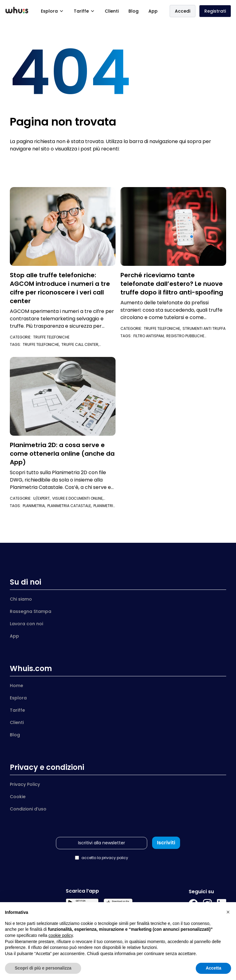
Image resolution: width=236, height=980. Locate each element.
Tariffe (84, 11)
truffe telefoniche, (42, 344)
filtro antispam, (150, 336)
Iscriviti (166, 843)
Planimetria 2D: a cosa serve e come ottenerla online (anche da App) (62, 454)
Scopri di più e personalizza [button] (43, 968)
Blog (134, 11)
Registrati (215, 11)
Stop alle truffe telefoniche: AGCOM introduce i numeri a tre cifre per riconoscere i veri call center (60, 288)
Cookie (18, 797)
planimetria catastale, (70, 506)
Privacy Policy (25, 784)
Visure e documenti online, (57, 501)
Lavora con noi (26, 624)
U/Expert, (43, 498)
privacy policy (115, 858)
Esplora (52, 11)
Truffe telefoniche (51, 337)
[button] (228, 912)
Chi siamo (21, 599)
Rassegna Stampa (31, 611)
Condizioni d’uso (28, 809)
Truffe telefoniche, (163, 328)
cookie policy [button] (61, 935)
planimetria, (35, 506)
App (153, 11)
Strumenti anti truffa (204, 328)
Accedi (183, 11)
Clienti (112, 11)
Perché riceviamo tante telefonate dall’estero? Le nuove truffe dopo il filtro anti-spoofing (172, 284)
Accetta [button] (213, 968)
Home (16, 686)
